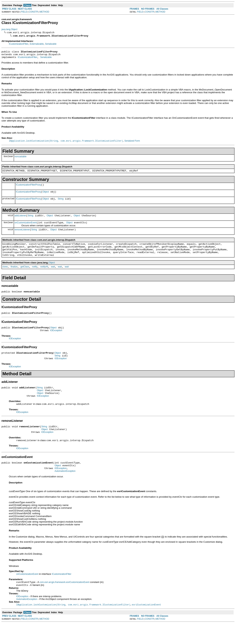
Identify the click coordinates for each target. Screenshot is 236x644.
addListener (20, 220)
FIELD (24, 12)
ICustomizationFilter (19, 44)
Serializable (51, 44)
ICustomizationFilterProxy (28, 188)
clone (5, 276)
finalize (14, 276)
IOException (56, 342)
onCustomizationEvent (26, 228)
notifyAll (44, 276)
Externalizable (37, 44)
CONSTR (33, 12)
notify (35, 276)
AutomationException (65, 491)
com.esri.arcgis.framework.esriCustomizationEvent (64, 602)
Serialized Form (132, 143)
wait (53, 276)
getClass (25, 276)
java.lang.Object (9, 29)
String (61, 203)
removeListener (22, 235)
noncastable (21, 158)
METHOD (44, 12)
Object (46, 195)
